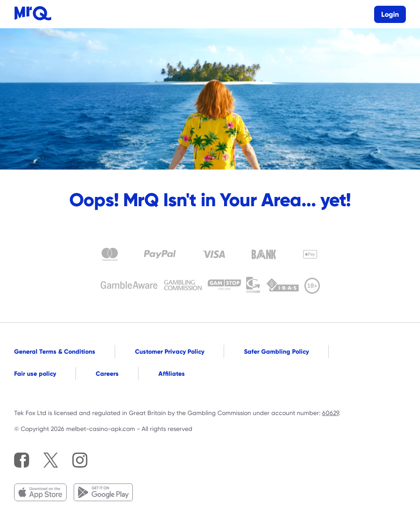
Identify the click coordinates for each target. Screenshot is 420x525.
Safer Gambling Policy (276, 351)
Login (390, 14)
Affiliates (172, 374)
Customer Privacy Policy (170, 351)
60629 (330, 413)
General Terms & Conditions (55, 351)
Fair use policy (35, 374)
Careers (107, 374)
